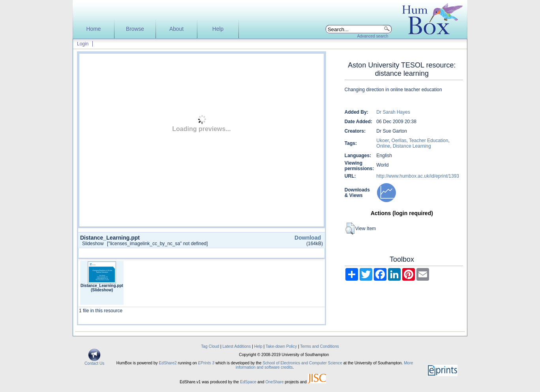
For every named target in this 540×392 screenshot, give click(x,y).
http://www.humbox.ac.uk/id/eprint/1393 (418, 176)
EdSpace (248, 382)
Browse (135, 29)
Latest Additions (236, 346)
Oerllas (399, 141)
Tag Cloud (210, 346)
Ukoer (383, 141)
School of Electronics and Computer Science (302, 363)
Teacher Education (428, 141)
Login (83, 44)
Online (383, 146)
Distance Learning (412, 146)
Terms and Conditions (320, 346)
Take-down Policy (281, 346)
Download (308, 238)
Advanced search (373, 36)
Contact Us (94, 362)
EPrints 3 (206, 363)
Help (218, 29)
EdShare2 (168, 363)
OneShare (274, 382)
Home (94, 29)
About (176, 29)
